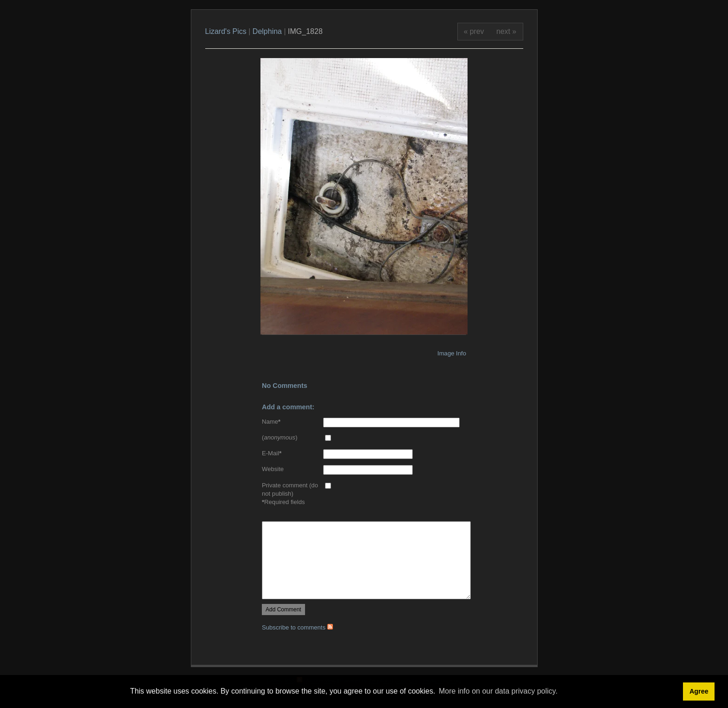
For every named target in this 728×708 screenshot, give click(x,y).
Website (273, 469)
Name (271, 422)
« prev (474, 31)
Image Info (452, 353)
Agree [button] (699, 691)
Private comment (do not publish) (290, 489)
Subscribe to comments (297, 627)
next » (506, 31)
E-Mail (272, 453)
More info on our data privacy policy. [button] (498, 691)
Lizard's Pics (226, 31)
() (280, 437)
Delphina (267, 31)
